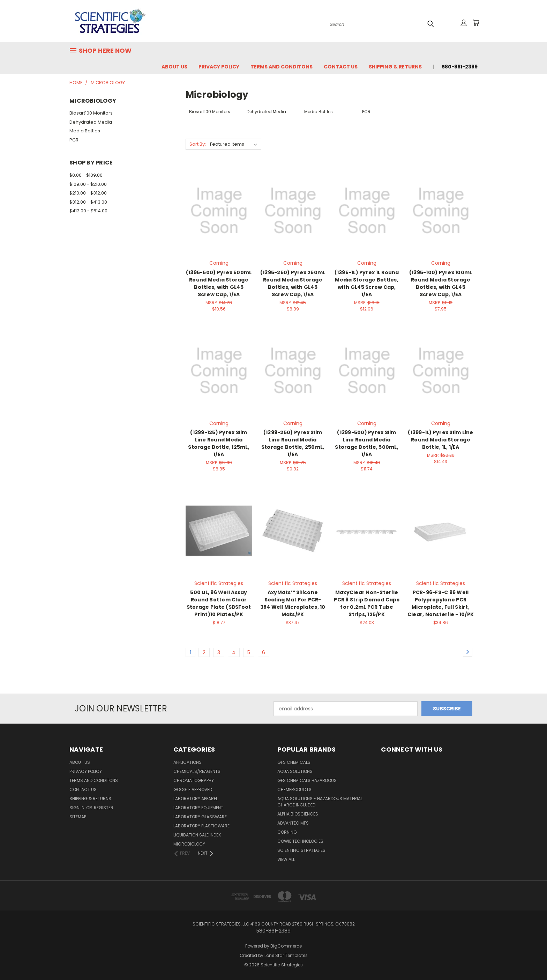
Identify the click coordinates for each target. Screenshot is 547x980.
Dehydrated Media (91, 122)
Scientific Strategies (301, 850)
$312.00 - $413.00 (88, 202)
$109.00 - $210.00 (88, 184)
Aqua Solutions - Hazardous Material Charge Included (320, 802)
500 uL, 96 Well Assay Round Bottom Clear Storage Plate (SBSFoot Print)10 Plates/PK (219, 603)
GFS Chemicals (294, 762)
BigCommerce (286, 946)
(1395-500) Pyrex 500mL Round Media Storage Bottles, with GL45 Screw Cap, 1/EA (219, 283)
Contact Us (341, 67)
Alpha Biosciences (298, 814)
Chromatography (194, 780)
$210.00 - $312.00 (88, 193)
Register (104, 808)
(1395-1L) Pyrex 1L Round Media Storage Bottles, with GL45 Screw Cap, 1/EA (367, 283)
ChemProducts (294, 789)
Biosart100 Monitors (91, 113)
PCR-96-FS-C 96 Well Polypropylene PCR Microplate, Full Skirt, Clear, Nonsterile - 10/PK (441, 603)
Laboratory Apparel (196, 799)
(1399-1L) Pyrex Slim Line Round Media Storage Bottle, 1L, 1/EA (440, 440)
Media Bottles (85, 131)
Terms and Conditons (282, 67)
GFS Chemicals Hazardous (307, 780)
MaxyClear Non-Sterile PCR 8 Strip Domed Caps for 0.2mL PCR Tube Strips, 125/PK (367, 603)
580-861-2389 (460, 67)
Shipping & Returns (395, 67)
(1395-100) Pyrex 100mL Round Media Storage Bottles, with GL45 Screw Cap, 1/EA (441, 283)
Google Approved (193, 789)
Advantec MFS (293, 823)
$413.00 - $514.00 (88, 211)
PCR (74, 140)
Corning (287, 832)
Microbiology (189, 844)
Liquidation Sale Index (197, 835)
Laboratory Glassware (200, 817)
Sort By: (198, 144)
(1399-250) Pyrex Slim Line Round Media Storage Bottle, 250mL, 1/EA (293, 443)
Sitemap (78, 817)
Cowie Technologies (300, 841)
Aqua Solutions (295, 771)
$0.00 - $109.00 (86, 175)
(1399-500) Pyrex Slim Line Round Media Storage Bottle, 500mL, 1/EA (367, 443)
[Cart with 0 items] (476, 23)
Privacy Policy (219, 67)
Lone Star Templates (286, 955)
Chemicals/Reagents (197, 771)
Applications (188, 762)
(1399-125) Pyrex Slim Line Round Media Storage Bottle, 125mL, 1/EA (219, 443)
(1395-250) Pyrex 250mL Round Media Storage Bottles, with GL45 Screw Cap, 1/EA (293, 283)
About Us (174, 67)
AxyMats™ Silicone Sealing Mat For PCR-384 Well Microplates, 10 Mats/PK (293, 603)
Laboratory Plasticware (201, 826)
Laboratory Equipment (198, 808)
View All (286, 859)
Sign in (77, 808)
